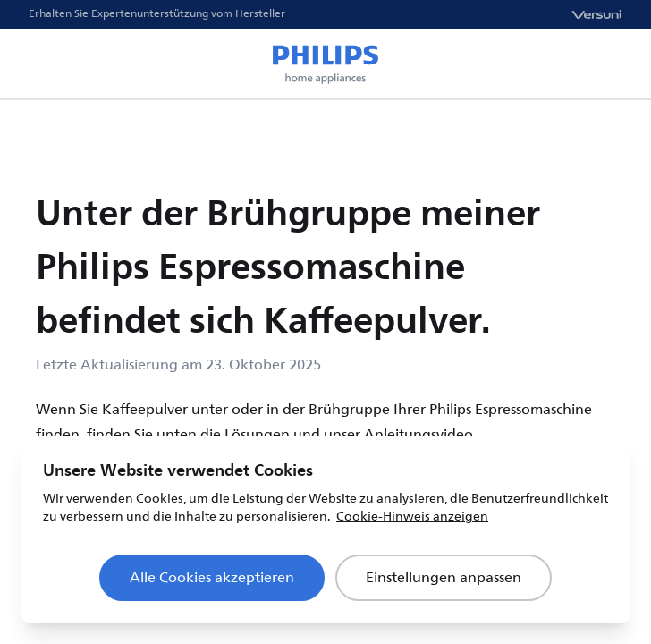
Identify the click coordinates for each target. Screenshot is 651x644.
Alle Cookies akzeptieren (212, 578)
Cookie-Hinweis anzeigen (412, 517)
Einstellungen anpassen (444, 578)
